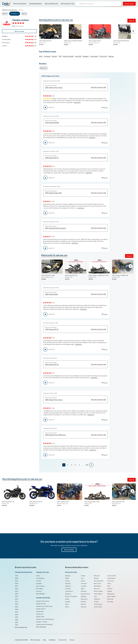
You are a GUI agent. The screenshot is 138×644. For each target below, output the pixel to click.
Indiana (83, 576)
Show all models (41, 627)
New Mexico (98, 586)
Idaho (67, 604)
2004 (16, 620)
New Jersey (97, 583)
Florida (67, 599)
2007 (16, 612)
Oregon (96, 602)
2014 (16, 594)
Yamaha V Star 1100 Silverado (45, 619)
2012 (16, 599)
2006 (16, 615)
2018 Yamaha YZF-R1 (75, 158)
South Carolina (112, 576)
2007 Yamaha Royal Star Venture (75, 228)
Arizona (67, 581)
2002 (16, 625)
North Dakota (98, 594)
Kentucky (84, 583)
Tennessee (111, 581)
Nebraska (97, 576)
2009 (16, 607)
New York (97, 589)
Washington (111, 594)
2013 (16, 596)
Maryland (84, 591)
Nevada (96, 578)
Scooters (39, 591)
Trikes (38, 576)
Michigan (84, 596)
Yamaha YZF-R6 (41, 604)
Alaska (67, 578)
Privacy (72, 640)
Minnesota (84, 599)
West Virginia (111, 596)
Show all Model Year (21, 627)
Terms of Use (63, 640)
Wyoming (110, 602)
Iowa (82, 578)
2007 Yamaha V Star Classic (75, 88)
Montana (84, 607)
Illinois (67, 607)
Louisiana (84, 586)
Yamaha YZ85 (40, 617)
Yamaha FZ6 (40, 611)
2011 (16, 602)
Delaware (68, 594)
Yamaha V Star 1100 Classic (44, 606)
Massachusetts (86, 594)
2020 (16, 578)
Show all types (41, 594)
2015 (16, 591)
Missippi (83, 602)
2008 (16, 609)
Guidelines (52, 640)
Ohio (95, 596)
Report (106, 107)
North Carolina (98, 591)
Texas (109, 583)
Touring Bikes (40, 578)
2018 (16, 583)
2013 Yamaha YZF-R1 (75, 365)
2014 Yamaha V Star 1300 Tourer (75, 435)
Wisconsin (110, 599)
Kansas (83, 581)
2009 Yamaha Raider (75, 294)
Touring (38, 581)
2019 (16, 581)
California (68, 586)
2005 (16, 617)
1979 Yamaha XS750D (75, 123)
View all (132, 21)
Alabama (68, 576)
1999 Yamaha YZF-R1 (75, 329)
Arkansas (68, 583)
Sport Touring (40, 586)
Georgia (68, 602)
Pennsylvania (98, 604)
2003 (16, 622)
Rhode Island (98, 607)
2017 (16, 586)
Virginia (109, 591)
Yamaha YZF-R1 (41, 609)
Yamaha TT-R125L (42, 622)
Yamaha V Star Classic (43, 601)
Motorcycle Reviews (20, 4)
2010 (16, 604)
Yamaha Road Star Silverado (44, 624)
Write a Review (69, 550)
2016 (16, 589)
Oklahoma (97, 599)
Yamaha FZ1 (40, 614)
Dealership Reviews (36, 4)
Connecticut (69, 591)
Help (44, 640)
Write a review (129, 4)
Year (23, 14)
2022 (16, 576)
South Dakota (111, 578)
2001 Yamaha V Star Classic (75, 400)
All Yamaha (14, 14)
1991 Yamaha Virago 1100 (75, 193)
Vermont (110, 589)
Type (4, 14)
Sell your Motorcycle (51, 4)
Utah (109, 586)
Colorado (68, 589)
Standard (39, 583)
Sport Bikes (40, 589)
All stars (43, 68)
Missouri (83, 604)
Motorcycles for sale (68, 4)
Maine (83, 589)
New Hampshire (99, 581)
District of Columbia (71, 596)
